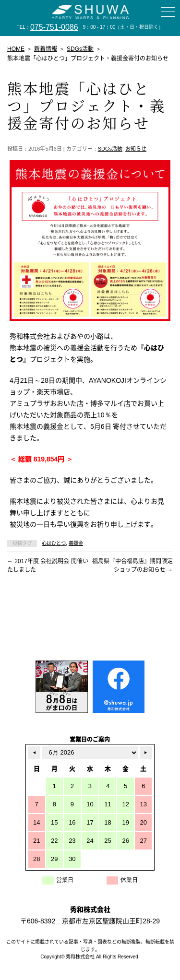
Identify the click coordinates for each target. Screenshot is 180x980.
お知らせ (136, 149)
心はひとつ (54, 543)
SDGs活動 (110, 149)
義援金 (76, 543)
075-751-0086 (54, 27)
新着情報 (46, 49)
